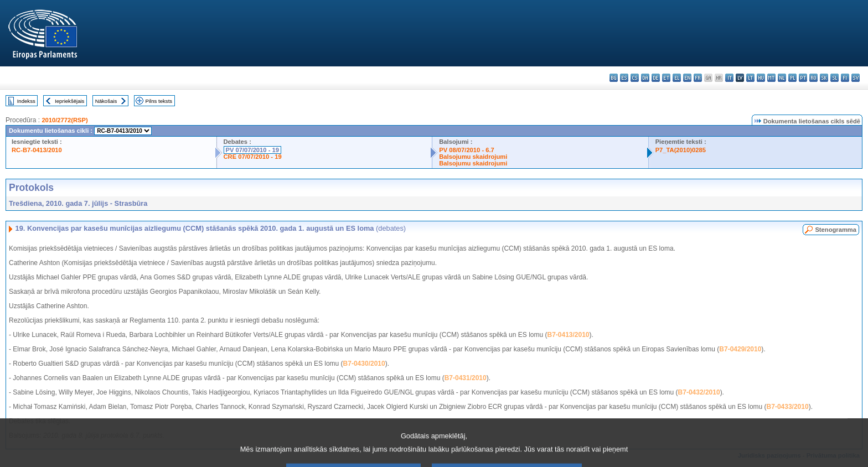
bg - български (614, 78)
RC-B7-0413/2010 (37, 150)
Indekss (26, 101)
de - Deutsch (656, 78)
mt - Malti (771, 78)
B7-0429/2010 (740, 349)
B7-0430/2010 (364, 364)
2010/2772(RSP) (64, 120)
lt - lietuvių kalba (750, 78)
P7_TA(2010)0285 (681, 150)
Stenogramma (836, 230)
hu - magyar (761, 78)
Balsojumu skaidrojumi (473, 157)
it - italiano (729, 78)
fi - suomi (845, 78)
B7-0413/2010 (568, 335)
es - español (624, 78)
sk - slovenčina (824, 78)
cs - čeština (635, 78)
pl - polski (792, 78)
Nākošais (106, 101)
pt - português (803, 78)
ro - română (813, 78)
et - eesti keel (666, 78)
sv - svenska (856, 78)
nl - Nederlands (782, 78)
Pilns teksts (159, 101)
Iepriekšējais (69, 101)
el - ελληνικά (677, 78)
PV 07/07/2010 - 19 (252, 150)
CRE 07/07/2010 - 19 (253, 157)
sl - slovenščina (835, 78)
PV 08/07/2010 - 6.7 (467, 150)
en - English (687, 78)
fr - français (698, 78)
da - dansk (645, 78)
